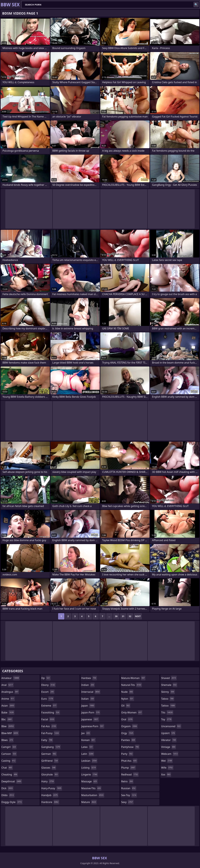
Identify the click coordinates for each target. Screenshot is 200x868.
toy (167, 719)
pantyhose (130, 747)
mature (89, 802)
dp (46, 678)
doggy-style (12, 802)
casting (9, 761)
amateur (11, 678)
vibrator (169, 740)
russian (129, 788)
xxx (166, 774)
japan (88, 706)
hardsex (89, 678)
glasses (49, 768)
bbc (7, 719)
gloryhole (50, 774)
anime (8, 699)
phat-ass (129, 761)
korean (88, 740)
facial (48, 719)
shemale (169, 685)
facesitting (51, 712)
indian (88, 685)
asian (8, 706)
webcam (170, 754)
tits (167, 712)
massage (89, 781)
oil (126, 706)
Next (138, 616)
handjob (50, 795)
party (127, 754)
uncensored (171, 726)
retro (127, 781)
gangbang (51, 747)
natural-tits (132, 685)
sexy (127, 802)
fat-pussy (50, 733)
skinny (168, 692)
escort (48, 692)
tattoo (168, 706)
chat (7, 768)
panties (129, 740)
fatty (47, 740)
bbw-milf (10, 733)
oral (127, 719)
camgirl (9, 747)
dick (7, 788)
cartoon (9, 754)
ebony (49, 685)
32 (130, 616)
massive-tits (91, 788)
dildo (8, 795)
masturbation (93, 795)
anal (7, 685)
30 (116, 616)
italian (88, 699)
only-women (132, 712)
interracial (91, 692)
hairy (48, 781)
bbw (8, 726)
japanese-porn (93, 726)
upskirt (168, 733)
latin (88, 754)
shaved (169, 678)
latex (87, 747)
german (49, 754)
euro (48, 699)
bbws (7, 740)
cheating (10, 774)
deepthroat (12, 781)
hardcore (50, 802)
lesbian (89, 761)
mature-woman (133, 678)
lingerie (90, 774)
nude (127, 692)
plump (129, 768)
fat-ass (49, 726)
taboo (168, 699)
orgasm (129, 726)
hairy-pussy (52, 788)
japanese (90, 719)
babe (8, 712)
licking (89, 768)
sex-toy (129, 795)
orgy (128, 733)
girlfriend (50, 761)
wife (167, 768)
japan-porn (91, 712)
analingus (10, 692)
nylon (128, 699)
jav (86, 733)
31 (123, 616)
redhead (130, 774)
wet (167, 761)
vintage (169, 747)
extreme (49, 706)
